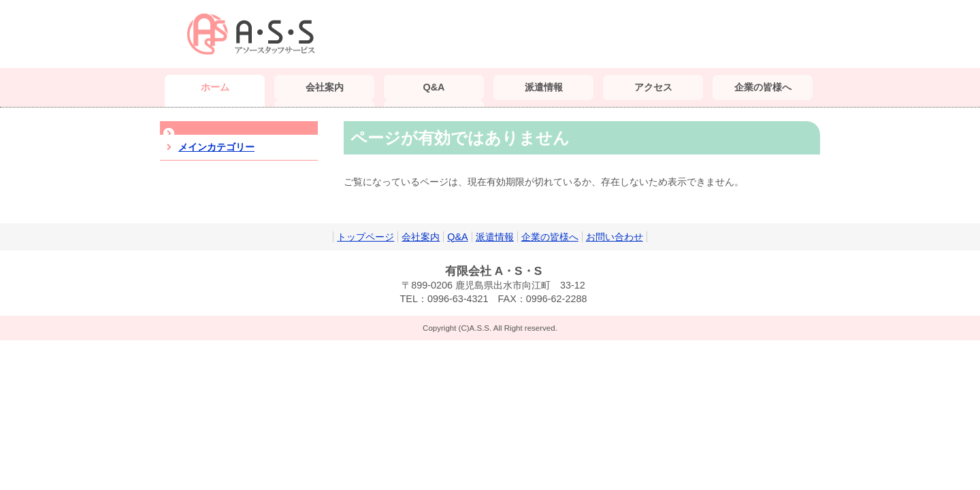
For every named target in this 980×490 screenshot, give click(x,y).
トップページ (365, 237)
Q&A (457, 237)
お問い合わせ (615, 237)
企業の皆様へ (550, 237)
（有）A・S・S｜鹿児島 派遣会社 (255, 34)
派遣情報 (495, 237)
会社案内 (421, 237)
